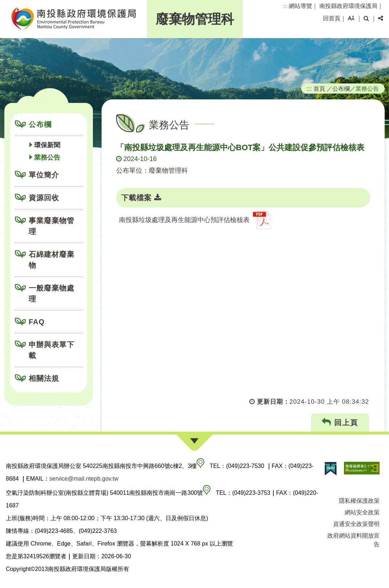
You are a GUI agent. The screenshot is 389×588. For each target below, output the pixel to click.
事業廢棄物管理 (52, 226)
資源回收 (44, 198)
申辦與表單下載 (52, 350)
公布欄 (40, 124)
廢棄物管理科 (195, 19)
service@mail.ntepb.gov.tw (84, 479)
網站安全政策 (362, 512)
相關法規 (44, 378)
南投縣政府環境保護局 (348, 6)
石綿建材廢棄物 (52, 260)
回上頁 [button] (340, 422)
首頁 (319, 89)
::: (285, 6)
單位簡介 (44, 175)
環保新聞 (47, 145)
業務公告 (47, 157)
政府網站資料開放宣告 (353, 540)
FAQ (37, 322)
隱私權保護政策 (359, 501)
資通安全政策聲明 (356, 524)
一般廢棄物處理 (52, 293)
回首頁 (332, 18)
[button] (351, 18)
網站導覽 (300, 6)
